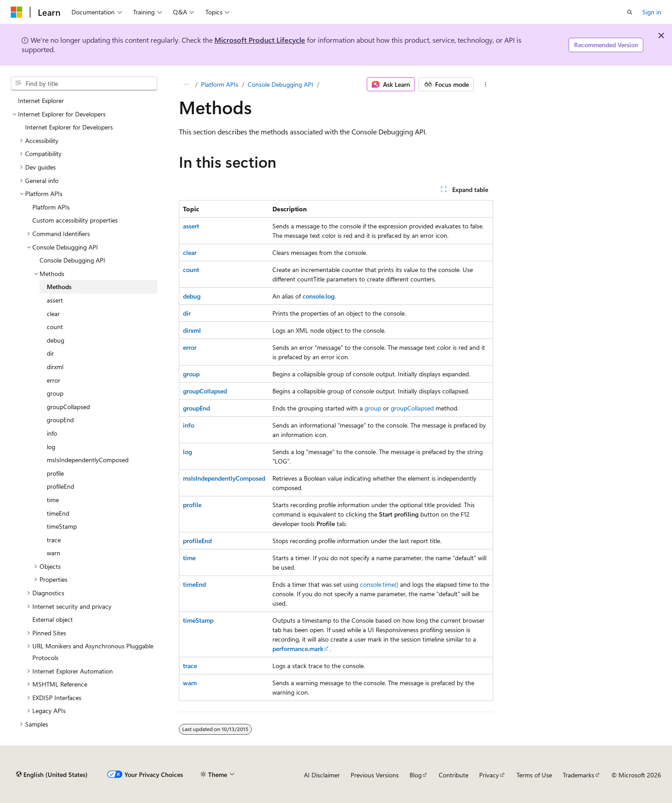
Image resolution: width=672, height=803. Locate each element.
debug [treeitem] (56, 340)
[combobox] (84, 84)
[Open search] (630, 12)
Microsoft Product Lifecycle (260, 40)
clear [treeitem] (53, 314)
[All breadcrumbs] (187, 85)
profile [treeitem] (55, 473)
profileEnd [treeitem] (60, 486)
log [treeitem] (51, 447)
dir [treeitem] (50, 353)
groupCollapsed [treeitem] (68, 407)
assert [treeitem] (55, 300)
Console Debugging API (280, 84)
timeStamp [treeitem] (62, 526)
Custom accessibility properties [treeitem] (75, 220)
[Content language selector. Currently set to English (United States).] (52, 775)
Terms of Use (534, 775)
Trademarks (579, 775)
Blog (416, 775)
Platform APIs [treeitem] (51, 207)
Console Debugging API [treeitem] (72, 260)
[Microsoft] (17, 12)
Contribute (454, 775)
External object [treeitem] (53, 619)
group (373, 408)
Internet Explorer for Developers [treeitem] (69, 127)
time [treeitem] (53, 500)
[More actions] (485, 85)
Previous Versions (375, 775)
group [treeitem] (55, 393)
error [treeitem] (53, 380)
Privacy (489, 775)
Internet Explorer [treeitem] (41, 100)
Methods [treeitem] (59, 287)
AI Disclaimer (322, 775)
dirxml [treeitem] (55, 367)
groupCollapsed (412, 408)
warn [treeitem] (53, 553)
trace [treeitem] (54, 540)
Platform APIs (220, 84)
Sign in (652, 12)
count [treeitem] (55, 327)
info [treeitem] (52, 433)
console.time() (379, 584)
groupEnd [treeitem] (60, 420)
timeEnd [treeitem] (58, 513)
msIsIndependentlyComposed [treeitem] (88, 460)
